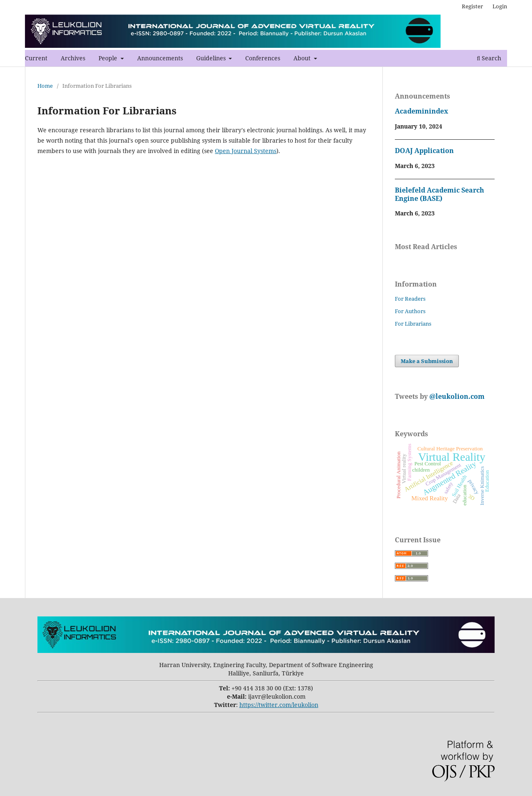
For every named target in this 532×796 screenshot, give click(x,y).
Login (500, 6)
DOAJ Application (424, 151)
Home (45, 86)
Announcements (160, 58)
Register (472, 6)
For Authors (410, 311)
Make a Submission (427, 361)
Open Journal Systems (246, 151)
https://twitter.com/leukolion (279, 705)
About (303, 58)
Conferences (263, 58)
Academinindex (421, 111)
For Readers (410, 299)
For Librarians (413, 324)
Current (36, 58)
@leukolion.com (456, 396)
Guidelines (212, 58)
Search (489, 58)
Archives (73, 58)
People (109, 58)
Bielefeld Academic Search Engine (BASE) (440, 194)
